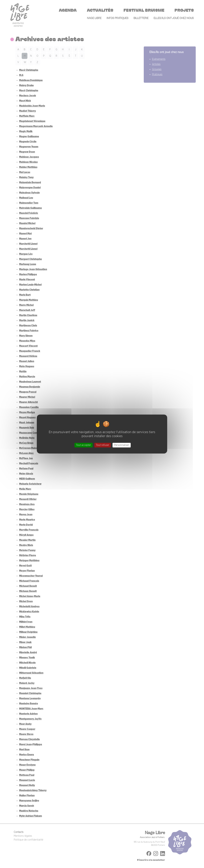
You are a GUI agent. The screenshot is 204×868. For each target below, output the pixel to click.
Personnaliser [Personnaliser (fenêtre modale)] (122, 445)
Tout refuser (103, 445)
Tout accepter (84, 445)
